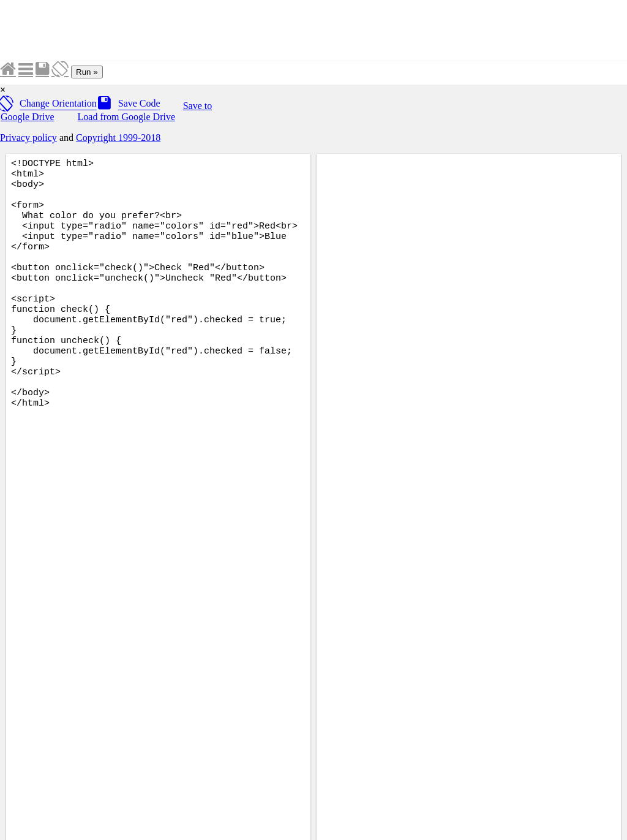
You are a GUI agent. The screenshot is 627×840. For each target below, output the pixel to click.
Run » (87, 72)
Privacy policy (28, 138)
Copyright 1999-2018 (118, 138)
